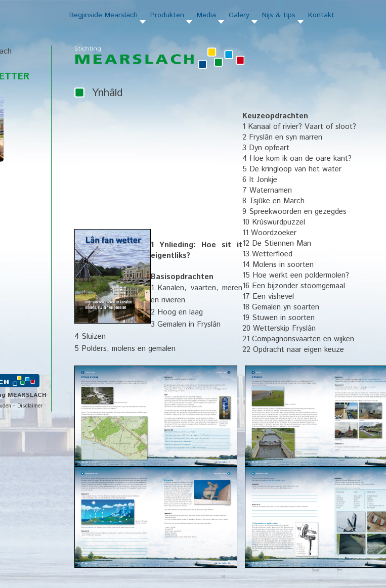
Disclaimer (30, 406)
